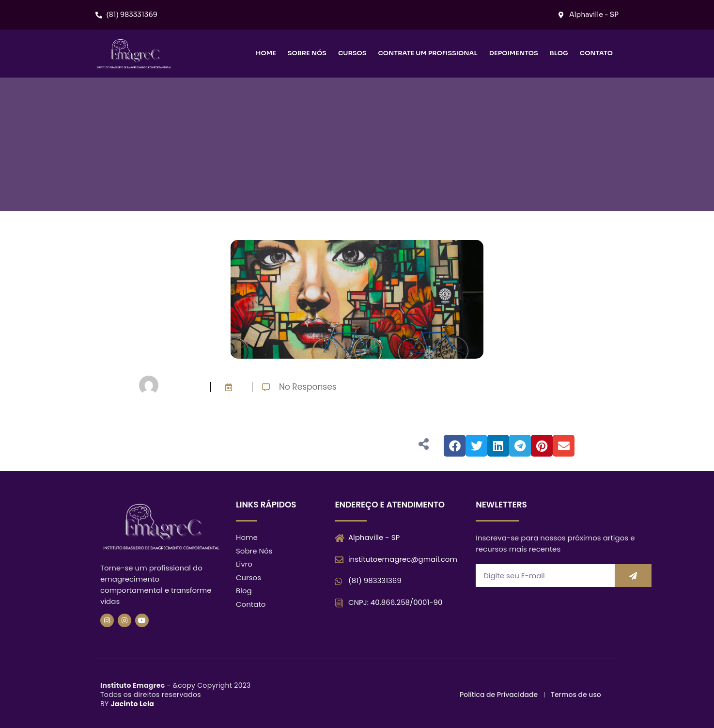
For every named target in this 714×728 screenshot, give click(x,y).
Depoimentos (514, 53)
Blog (559, 53)
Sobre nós (307, 53)
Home (266, 53)
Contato (596, 53)
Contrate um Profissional (427, 53)
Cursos (352, 53)
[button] (455, 446)
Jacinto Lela (132, 704)
